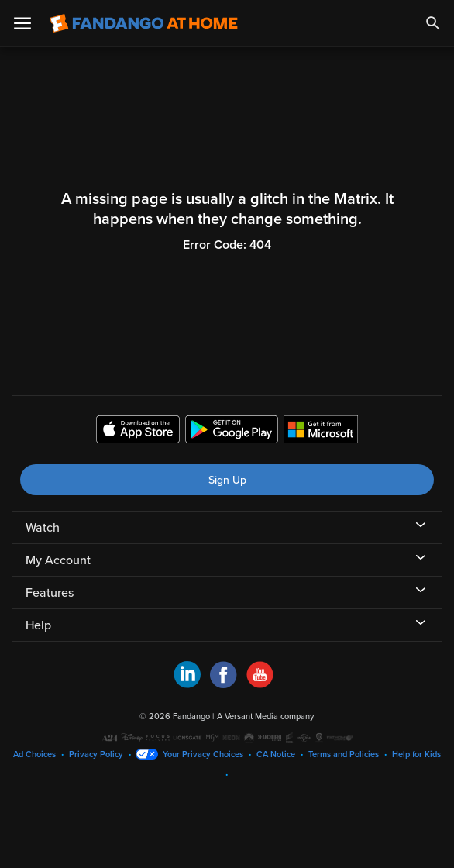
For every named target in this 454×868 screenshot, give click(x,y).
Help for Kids (416, 754)
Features (50, 593)
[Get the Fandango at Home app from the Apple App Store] (138, 432)
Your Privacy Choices (203, 754)
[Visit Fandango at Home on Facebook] (224, 684)
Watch (43, 528)
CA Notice (276, 754)
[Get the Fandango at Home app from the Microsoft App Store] (321, 432)
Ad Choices (34, 754)
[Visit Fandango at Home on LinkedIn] (187, 684)
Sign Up (227, 480)
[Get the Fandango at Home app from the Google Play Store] (232, 432)
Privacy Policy (96, 754)
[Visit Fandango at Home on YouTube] (260, 684)
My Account (58, 560)
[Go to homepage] (144, 23)
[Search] (433, 23)
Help (38, 625)
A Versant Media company (265, 716)
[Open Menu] (22, 23)
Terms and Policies (344, 754)
